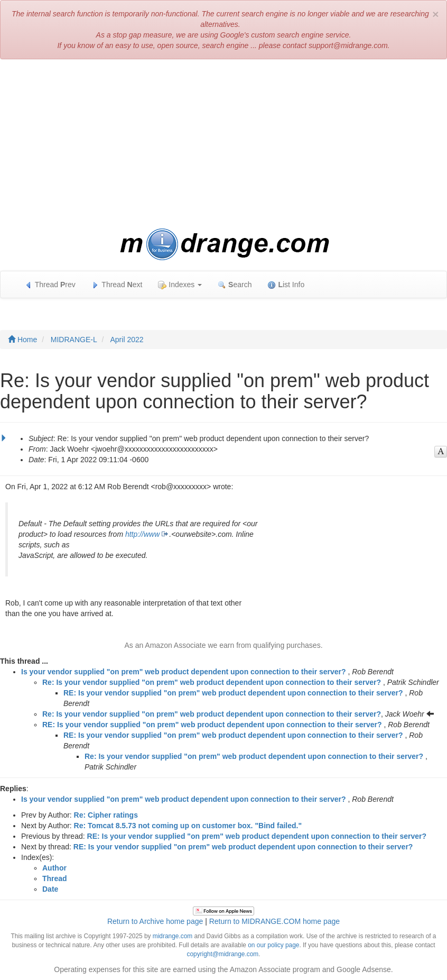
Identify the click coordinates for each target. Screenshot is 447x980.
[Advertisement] (224, 144)
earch (235, 285)
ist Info (286, 285)
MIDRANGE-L (74, 340)
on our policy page (273, 945)
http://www (142, 534)
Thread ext (117, 285)
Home (22, 340)
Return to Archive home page (155, 921)
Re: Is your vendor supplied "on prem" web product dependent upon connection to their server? (212, 682)
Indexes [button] (180, 285)
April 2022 (127, 340)
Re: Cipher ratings (106, 815)
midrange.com (173, 936)
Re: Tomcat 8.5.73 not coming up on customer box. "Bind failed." (188, 826)
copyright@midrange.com (223, 954)
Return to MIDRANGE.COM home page (274, 921)
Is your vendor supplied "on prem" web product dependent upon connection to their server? (184, 672)
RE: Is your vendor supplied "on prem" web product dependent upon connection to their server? (233, 693)
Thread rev (50, 285)
